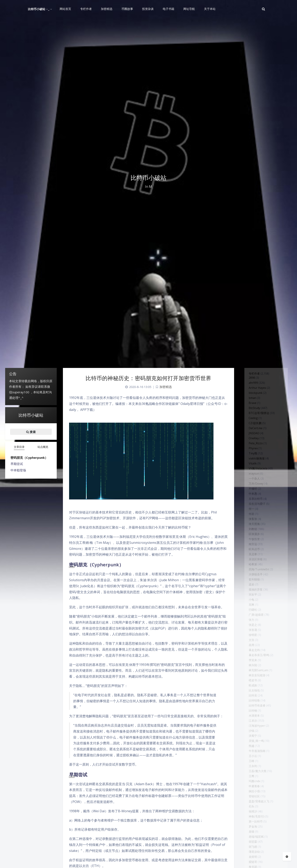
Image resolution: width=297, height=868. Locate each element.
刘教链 (250, 559)
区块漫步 (252, 565)
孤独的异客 (254, 631)
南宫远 (250, 577)
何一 (249, 535)
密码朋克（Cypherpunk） (29, 458)
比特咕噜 (252, 763)
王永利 (250, 841)
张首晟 (250, 679)
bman (250, 403)
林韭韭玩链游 (255, 733)
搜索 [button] (31, 432)
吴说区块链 (254, 595)
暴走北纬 (252, 703)
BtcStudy (252, 415)
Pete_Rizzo (254, 457)
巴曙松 (250, 655)
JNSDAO (252, 445)
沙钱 (249, 799)
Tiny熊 (250, 469)
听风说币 (252, 583)
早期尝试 (17, 464)
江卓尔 (250, 787)
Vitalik (250, 481)
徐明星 (250, 685)
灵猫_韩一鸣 (254, 811)
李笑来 (250, 715)
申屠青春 (252, 864)
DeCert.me (254, 439)
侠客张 (250, 547)
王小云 (250, 829)
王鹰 (249, 853)
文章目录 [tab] (19, 447)
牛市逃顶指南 (255, 823)
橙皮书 (250, 739)
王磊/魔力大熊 (256, 847)
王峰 (249, 835)
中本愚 (250, 517)
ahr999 (251, 385)
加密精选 (166, 387)
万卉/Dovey (254, 505)
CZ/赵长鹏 (253, 433)
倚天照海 (252, 553)
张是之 (250, 673)
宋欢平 (250, 637)
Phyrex (251, 463)
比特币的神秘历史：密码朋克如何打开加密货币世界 (148, 378)
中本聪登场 (18, 470)
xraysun (252, 493)
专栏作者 (252, 375)
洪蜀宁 (250, 805)
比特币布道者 (255, 769)
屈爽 (249, 649)
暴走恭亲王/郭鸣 (258, 709)
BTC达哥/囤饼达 (258, 421)
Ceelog (251, 427)
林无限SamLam (257, 727)
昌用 (249, 697)
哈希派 (250, 601)
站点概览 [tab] (43, 447)
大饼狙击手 (254, 613)
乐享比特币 (254, 523)
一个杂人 (252, 499)
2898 (249, 379)
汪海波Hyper (255, 793)
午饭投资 (252, 571)
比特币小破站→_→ (40, 9)
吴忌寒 (250, 589)
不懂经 (250, 511)
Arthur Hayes (256, 391)
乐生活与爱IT (255, 529)
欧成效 (250, 745)
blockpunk (254, 397)
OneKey (251, 451)
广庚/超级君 (254, 661)
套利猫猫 (252, 619)
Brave (250, 409)
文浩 (249, 691)
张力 (249, 667)
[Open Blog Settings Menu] (287, 856)
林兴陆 (250, 721)
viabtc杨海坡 (255, 475)
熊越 (249, 817)
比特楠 (250, 775)
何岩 (249, 541)
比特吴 (250, 757)
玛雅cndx (252, 859)
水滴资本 (252, 781)
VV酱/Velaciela (256, 487)
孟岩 (249, 625)
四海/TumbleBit (258, 607)
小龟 (249, 643)
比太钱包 (252, 751)
